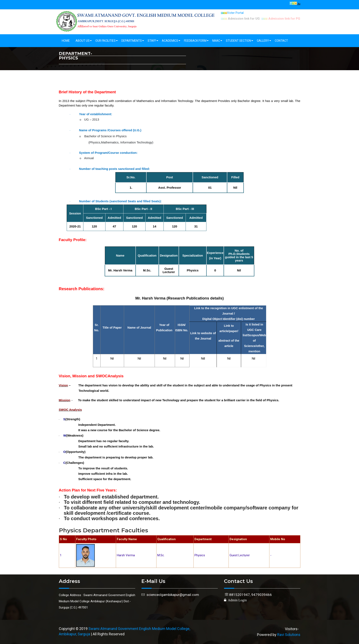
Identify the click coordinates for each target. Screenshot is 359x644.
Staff (152, 41)
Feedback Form (195, 41)
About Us (83, 41)
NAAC (216, 41)
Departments (132, 41)
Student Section (238, 41)
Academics (170, 41)
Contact (281, 41)
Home (66, 41)
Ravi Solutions (289, 635)
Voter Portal (232, 13)
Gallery (263, 41)
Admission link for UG (240, 19)
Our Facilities (105, 41)
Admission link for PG (281, 19)
